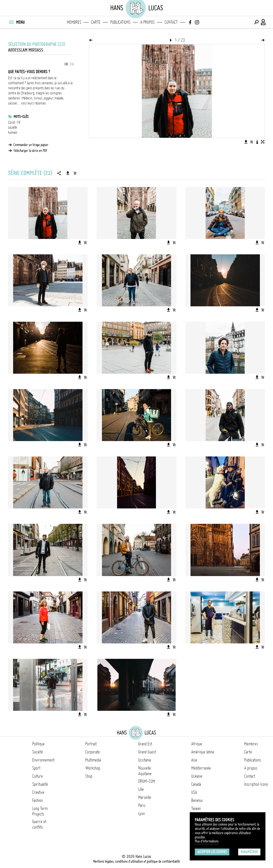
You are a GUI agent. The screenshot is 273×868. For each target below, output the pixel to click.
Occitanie (145, 760)
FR (66, 64)
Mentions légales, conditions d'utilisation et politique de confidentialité (136, 861)
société (12, 127)
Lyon (142, 813)
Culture (38, 776)
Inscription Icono (256, 784)
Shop (89, 776)
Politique (38, 744)
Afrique (197, 744)
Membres (74, 22)
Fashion (38, 800)
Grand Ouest (147, 752)
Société (38, 752)
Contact (171, 22)
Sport (36, 768)
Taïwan (196, 808)
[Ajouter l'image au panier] (252, 142)
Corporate (93, 752)
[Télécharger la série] (68, 173)
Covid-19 (14, 122)
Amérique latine (203, 752)
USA (194, 792)
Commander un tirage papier (31, 145)
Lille (141, 789)
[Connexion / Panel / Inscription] (263, 22)
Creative (38, 792)
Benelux (197, 800)
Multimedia (93, 760)
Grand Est (145, 744)
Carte (96, 22)
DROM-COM (147, 781)
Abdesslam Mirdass (26, 50)
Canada (196, 784)
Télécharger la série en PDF (30, 151)
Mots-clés (21, 117)
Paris (142, 805)
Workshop (93, 768)
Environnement (43, 760)
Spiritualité (40, 784)
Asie (194, 760)
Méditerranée (201, 768)
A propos (147, 22)
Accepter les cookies (212, 852)
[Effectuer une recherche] (256, 22)
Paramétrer (249, 852)
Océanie (197, 776)
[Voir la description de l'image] (257, 142)
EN (72, 64)
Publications (120, 22)
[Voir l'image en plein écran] (263, 142)
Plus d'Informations (207, 841)
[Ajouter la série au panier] (75, 173)
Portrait (91, 744)
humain (13, 132)
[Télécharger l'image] (246, 142)
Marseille (145, 797)
